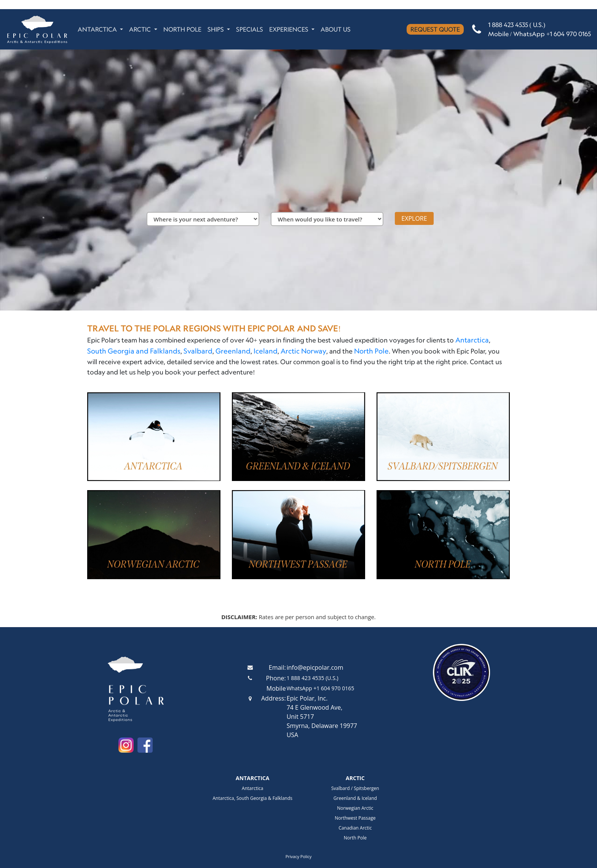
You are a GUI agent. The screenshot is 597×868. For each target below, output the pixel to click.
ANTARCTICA (98, 29)
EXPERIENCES (290, 29)
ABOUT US (336, 29)
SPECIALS (250, 29)
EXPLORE (414, 218)
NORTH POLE (182, 29)
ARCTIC (141, 29)
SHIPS (216, 29)
